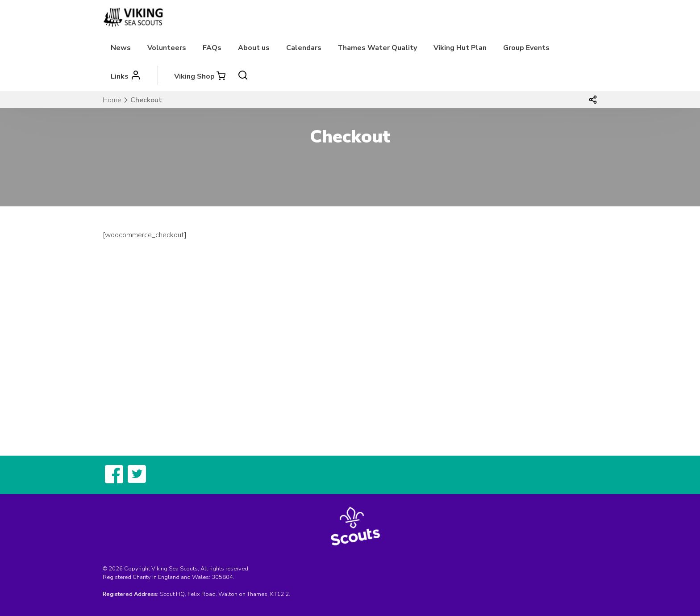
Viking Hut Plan (460, 48)
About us (254, 48)
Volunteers (167, 48)
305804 (222, 577)
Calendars (304, 48)
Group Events (526, 48)
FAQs (212, 48)
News (121, 48)
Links (120, 76)
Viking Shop (194, 76)
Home (112, 100)
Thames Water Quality (377, 48)
